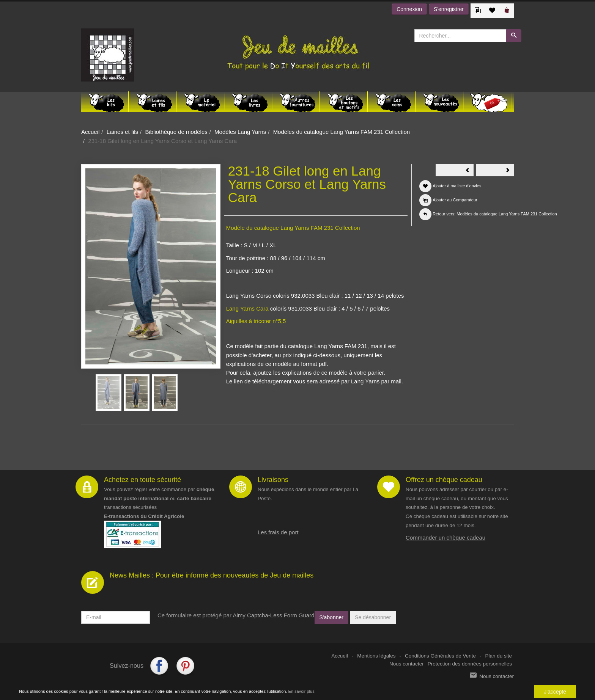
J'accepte (555, 692)
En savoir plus (301, 691)
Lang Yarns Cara (247, 308)
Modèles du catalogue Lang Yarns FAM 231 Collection (342, 132)
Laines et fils (122, 132)
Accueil (90, 132)
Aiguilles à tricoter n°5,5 (256, 321)
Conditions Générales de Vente (440, 656)
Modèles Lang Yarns (240, 132)
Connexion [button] (409, 9)
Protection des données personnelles (470, 664)
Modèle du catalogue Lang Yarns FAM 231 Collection (293, 228)
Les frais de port (278, 532)
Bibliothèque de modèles (176, 132)
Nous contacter (407, 664)
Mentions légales (376, 656)
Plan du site (498, 656)
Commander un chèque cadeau (445, 538)
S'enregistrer (449, 9)
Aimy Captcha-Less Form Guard (273, 615)
